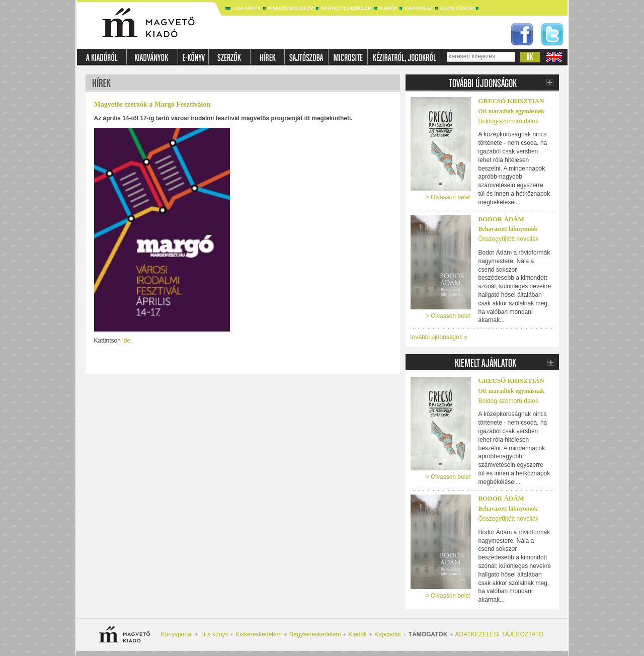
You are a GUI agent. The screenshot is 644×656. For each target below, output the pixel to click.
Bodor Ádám (501, 219)
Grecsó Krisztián (511, 101)
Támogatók (428, 634)
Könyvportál (177, 634)
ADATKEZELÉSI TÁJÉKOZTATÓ (500, 634)
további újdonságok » (439, 337)
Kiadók (388, 8)
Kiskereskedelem (291, 8)
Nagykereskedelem (346, 8)
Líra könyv (247, 8)
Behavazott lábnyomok (508, 229)
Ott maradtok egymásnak (511, 111)
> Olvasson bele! (448, 197)
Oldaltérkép (457, 8)
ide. (127, 341)
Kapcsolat (418, 8)
